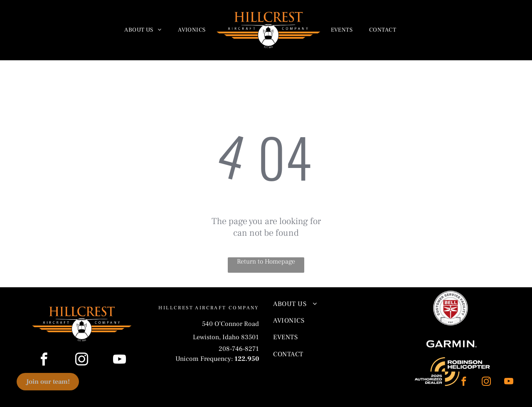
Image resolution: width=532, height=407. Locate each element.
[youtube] (509, 382)
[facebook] (464, 382)
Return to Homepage (266, 261)
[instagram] (486, 382)
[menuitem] (143, 30)
